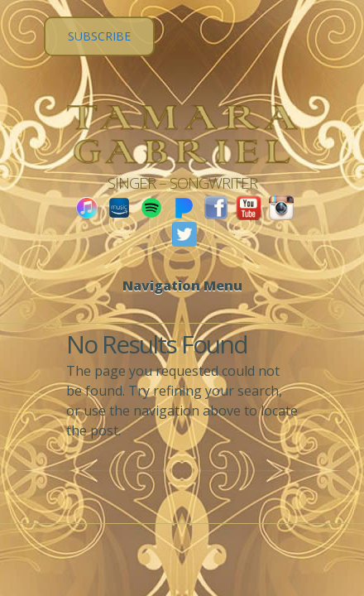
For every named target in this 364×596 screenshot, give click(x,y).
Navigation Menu (182, 286)
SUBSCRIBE (99, 36)
